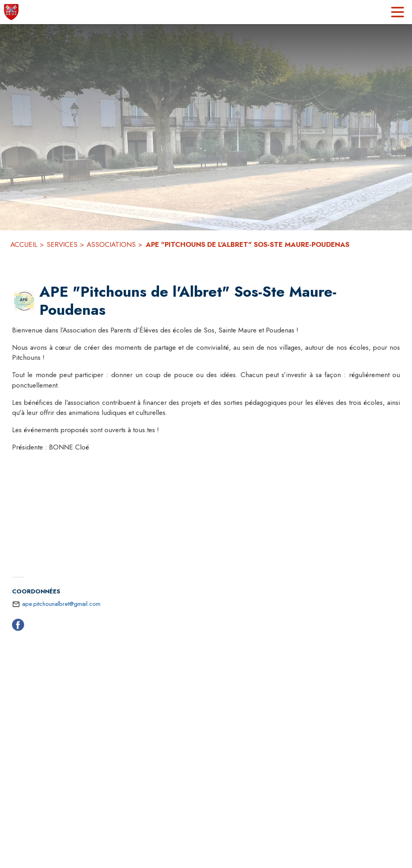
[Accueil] (11, 12)
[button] (24, 301)
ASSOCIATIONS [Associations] (111, 244)
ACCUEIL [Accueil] (24, 244)
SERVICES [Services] (62, 244)
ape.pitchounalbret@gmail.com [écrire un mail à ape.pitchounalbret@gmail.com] (61, 604)
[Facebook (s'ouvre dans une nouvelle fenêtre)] (18, 626)
